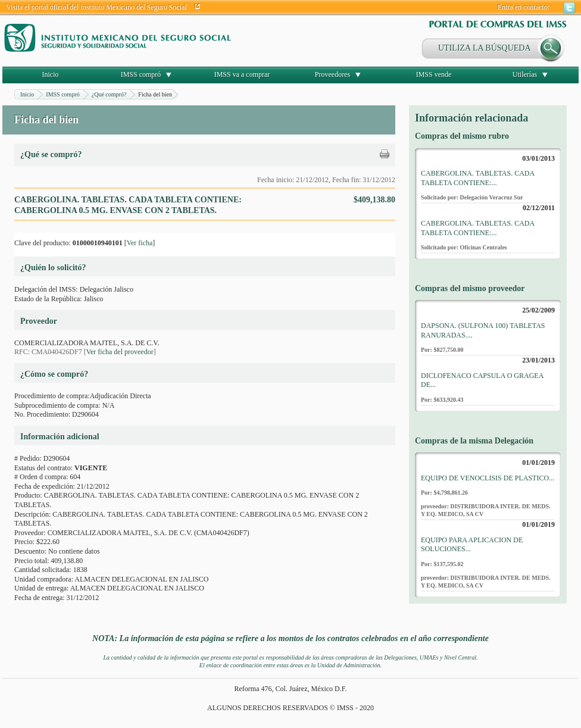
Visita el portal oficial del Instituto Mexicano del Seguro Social (96, 7)
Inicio (51, 74)
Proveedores (332, 74)
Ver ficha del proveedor (120, 352)
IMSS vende (434, 74)
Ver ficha (140, 243)
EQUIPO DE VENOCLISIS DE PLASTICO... (488, 478)
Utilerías (525, 74)
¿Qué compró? (109, 94)
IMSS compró (141, 74)
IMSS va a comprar (242, 74)
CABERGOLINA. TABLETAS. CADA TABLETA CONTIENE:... (478, 178)
